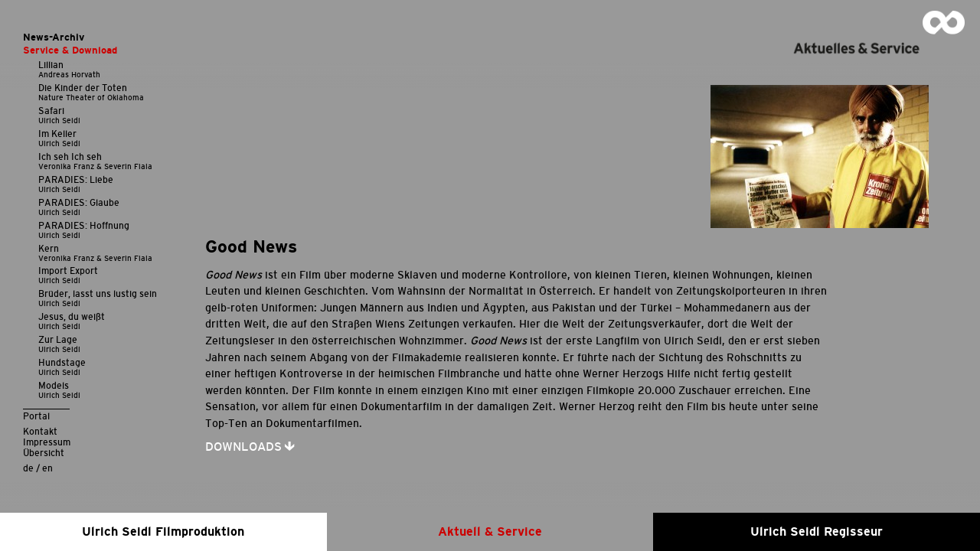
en (47, 468)
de (28, 468)
